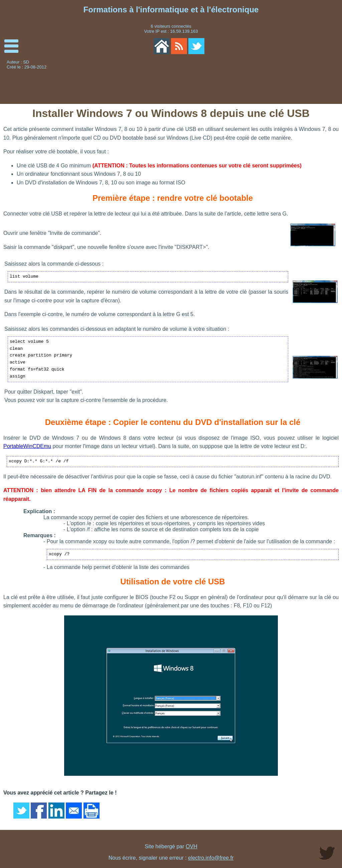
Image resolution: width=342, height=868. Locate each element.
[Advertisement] (289, 82)
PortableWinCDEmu (27, 446)
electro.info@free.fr (211, 858)
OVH (192, 846)
